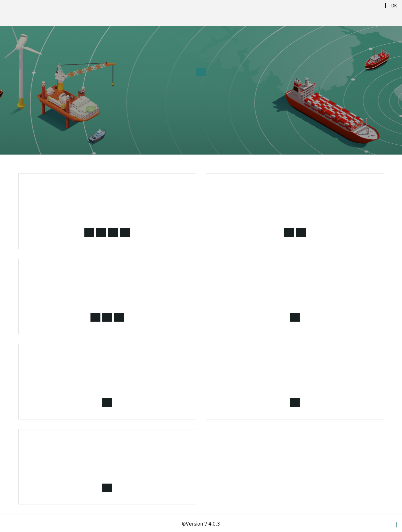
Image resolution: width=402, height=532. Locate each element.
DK (394, 6)
